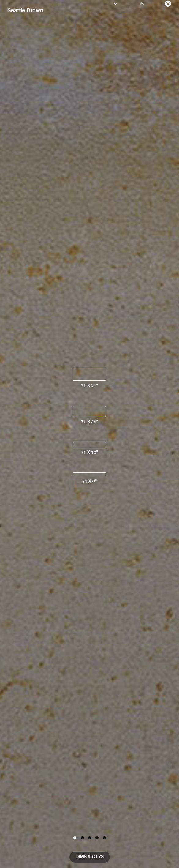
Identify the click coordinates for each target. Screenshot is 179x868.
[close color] (168, 4)
